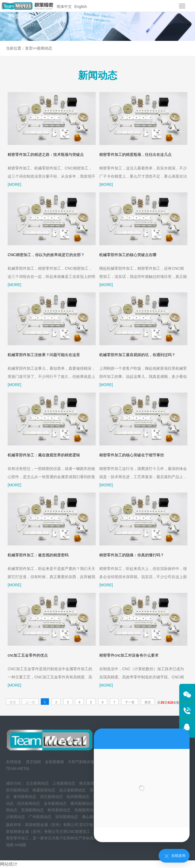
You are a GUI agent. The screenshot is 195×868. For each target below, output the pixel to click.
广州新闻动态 (40, 817)
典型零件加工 (17, 838)
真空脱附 (33, 762)
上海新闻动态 (64, 783)
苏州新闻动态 (17, 790)
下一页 (130, 702)
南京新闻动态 (91, 783)
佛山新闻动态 (93, 817)
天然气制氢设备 (81, 762)
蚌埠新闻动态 (59, 810)
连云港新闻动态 (72, 790)
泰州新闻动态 (25, 797)
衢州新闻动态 (82, 803)
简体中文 (64, 7)
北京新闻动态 (37, 783)
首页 (29, 48)
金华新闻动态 (55, 803)
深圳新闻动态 (67, 817)
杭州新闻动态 (78, 797)
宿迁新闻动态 (51, 797)
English (81, 7)
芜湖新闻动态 (32, 810)
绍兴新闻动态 (29, 803)
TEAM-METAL (18, 769)
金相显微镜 (54, 762)
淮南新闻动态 (86, 810)
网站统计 (9, 864)
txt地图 (20, 845)
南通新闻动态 (44, 790)
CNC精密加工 (79, 831)
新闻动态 (45, 48)
